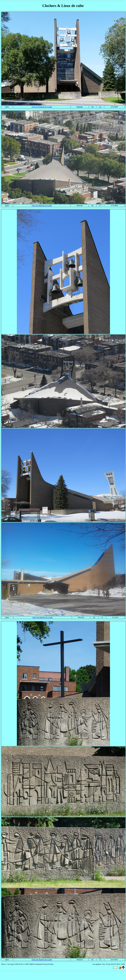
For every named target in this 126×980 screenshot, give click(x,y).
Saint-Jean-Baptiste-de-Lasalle (42, 107)
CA (100, 107)
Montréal (80, 107)
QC (92, 107)
